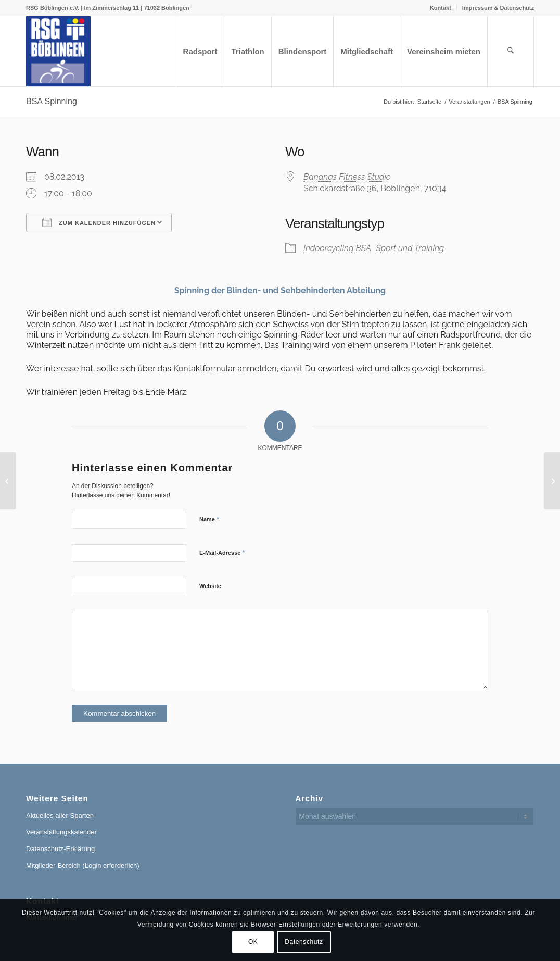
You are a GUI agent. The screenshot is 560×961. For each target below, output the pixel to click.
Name (209, 519)
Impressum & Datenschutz (498, 8)
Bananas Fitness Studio (347, 177)
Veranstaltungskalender (61, 832)
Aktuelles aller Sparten (60, 815)
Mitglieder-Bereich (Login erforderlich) (82, 865)
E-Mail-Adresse (222, 552)
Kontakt (441, 8)
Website (210, 586)
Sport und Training (410, 248)
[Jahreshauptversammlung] (552, 481)
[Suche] (511, 51)
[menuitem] (441, 8)
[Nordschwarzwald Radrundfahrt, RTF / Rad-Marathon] (8, 481)
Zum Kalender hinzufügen (99, 222)
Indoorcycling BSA (337, 248)
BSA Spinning (52, 101)
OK (253, 942)
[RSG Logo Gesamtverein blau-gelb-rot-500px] (58, 51)
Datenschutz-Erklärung (60, 849)
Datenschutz (304, 942)
